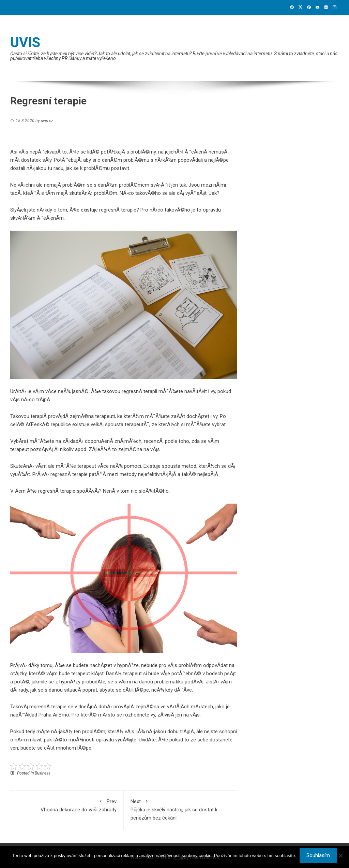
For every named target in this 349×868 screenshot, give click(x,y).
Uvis (25, 42)
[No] (340, 855)
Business (43, 773)
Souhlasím (318, 855)
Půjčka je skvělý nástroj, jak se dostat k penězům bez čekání (180, 809)
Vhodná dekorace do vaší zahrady (67, 805)
